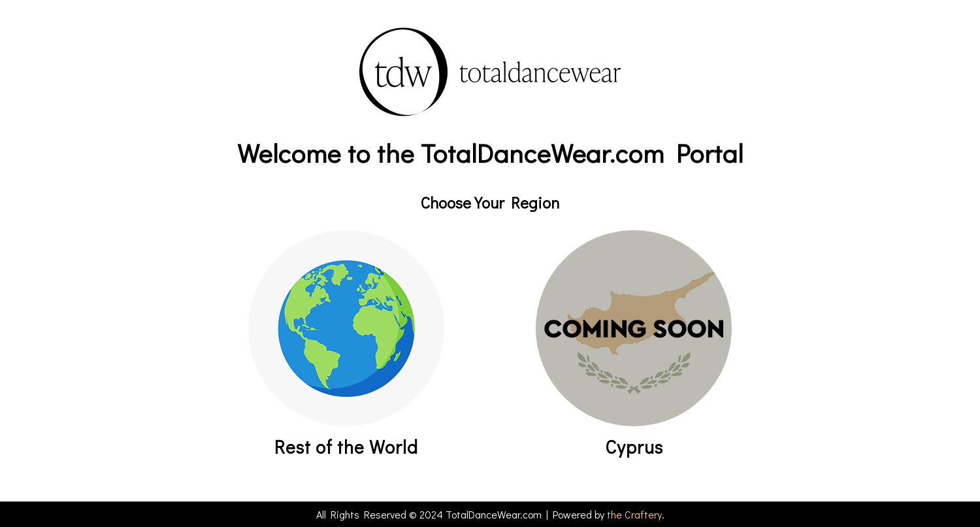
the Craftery (634, 514)
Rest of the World (346, 447)
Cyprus (634, 447)
